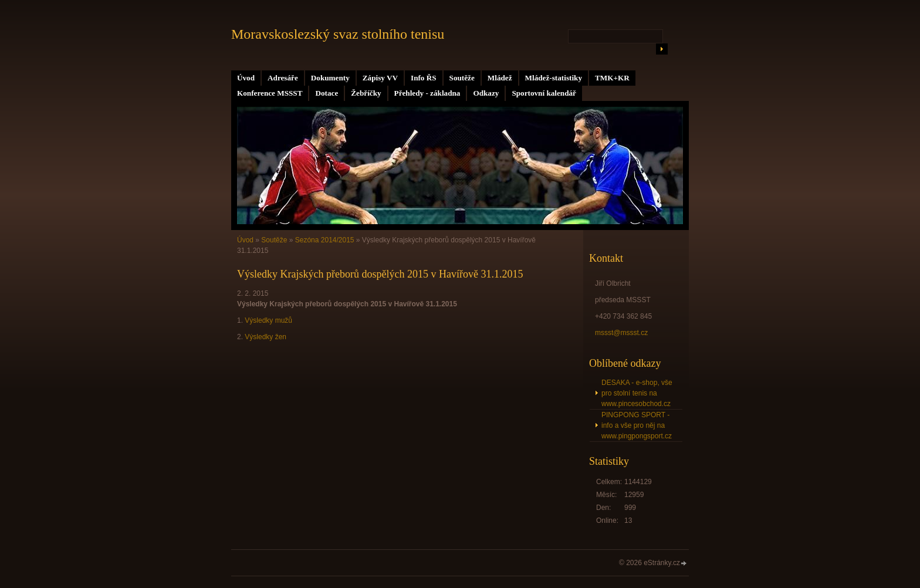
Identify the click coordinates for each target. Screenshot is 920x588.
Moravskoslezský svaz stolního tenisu (338, 34)
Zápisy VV (380, 78)
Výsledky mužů (268, 320)
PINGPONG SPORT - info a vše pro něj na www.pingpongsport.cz (637, 425)
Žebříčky (366, 93)
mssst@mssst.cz (621, 333)
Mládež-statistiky (554, 78)
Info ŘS (424, 78)
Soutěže (462, 78)
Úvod (246, 78)
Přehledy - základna (427, 93)
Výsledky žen (265, 337)
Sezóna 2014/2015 (325, 240)
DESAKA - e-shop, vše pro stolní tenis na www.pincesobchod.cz (637, 393)
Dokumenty (330, 78)
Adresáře (283, 78)
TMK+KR (612, 78)
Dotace (327, 93)
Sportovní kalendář (544, 93)
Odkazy (486, 93)
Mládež (500, 78)
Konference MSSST (270, 93)
